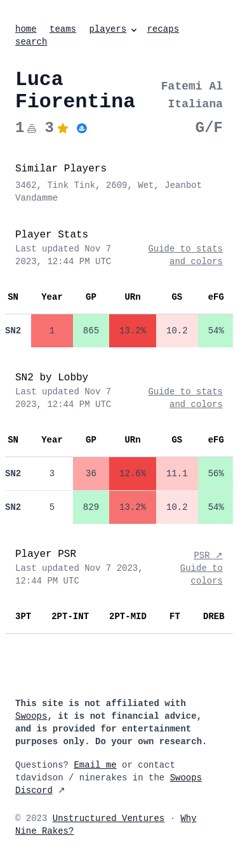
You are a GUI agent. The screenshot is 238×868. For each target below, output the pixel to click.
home (26, 29)
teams (63, 29)
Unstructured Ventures (109, 818)
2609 (117, 185)
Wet (146, 185)
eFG (216, 297)
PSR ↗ (208, 556)
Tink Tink (71, 185)
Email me (95, 765)
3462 (26, 185)
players (114, 29)
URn (132, 297)
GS (177, 297)
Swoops (31, 716)
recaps (163, 29)
